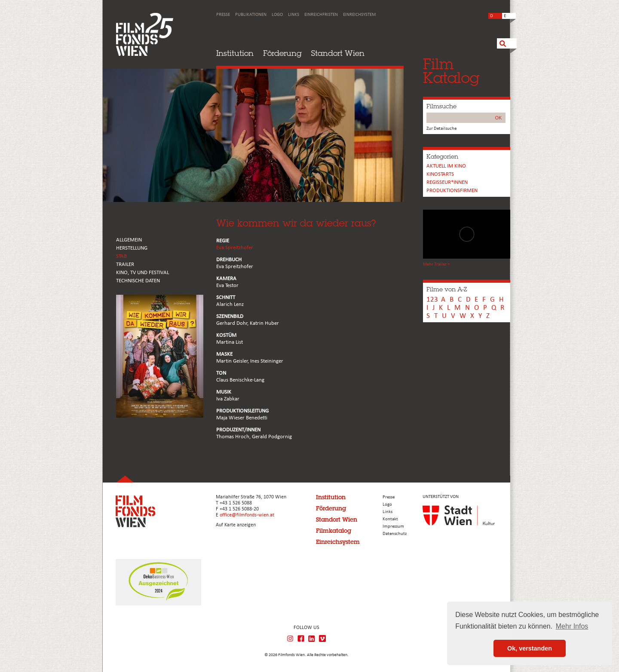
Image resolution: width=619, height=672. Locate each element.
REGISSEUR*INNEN (447, 182)
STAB (121, 256)
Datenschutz (395, 534)
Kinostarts (440, 174)
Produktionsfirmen (452, 191)
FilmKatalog (451, 71)
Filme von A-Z (447, 289)
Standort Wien (338, 53)
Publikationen (251, 15)
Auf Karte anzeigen (236, 525)
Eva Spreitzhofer (235, 248)
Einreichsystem (359, 15)
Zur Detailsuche (441, 129)
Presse (223, 15)
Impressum (393, 527)
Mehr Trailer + (436, 264)
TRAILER (125, 264)
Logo (277, 15)
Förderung (282, 53)
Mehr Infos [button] (572, 626)
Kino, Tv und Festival (142, 273)
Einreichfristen (321, 15)
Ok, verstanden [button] (530, 648)
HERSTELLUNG (132, 248)
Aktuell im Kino (446, 166)
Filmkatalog (334, 531)
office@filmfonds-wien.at (247, 515)
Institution (235, 53)
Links (294, 15)
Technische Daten (138, 281)
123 (432, 300)
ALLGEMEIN (129, 240)
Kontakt (390, 519)
